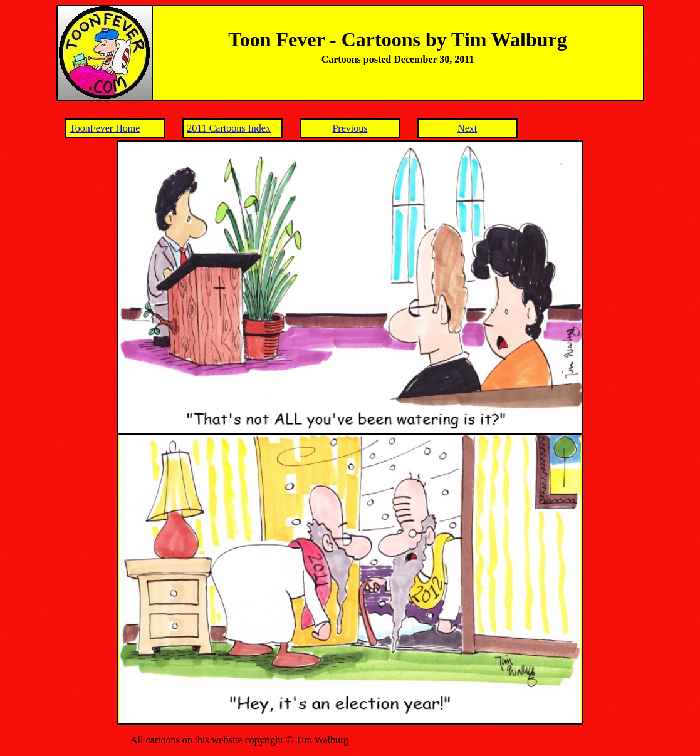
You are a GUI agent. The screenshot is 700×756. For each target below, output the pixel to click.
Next (467, 128)
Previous (350, 128)
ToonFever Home (105, 128)
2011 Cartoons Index (229, 128)
